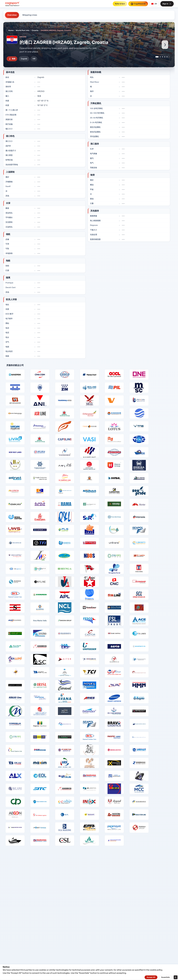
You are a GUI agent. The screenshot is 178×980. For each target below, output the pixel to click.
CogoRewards (138, 4)
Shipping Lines (30, 15)
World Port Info (23, 30)
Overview (12, 15)
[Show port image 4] (165, 57)
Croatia (35, 30)
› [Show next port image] (165, 44)
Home (11, 30)
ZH (154, 4)
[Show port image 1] (157, 57)
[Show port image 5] (167, 57)
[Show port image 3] (162, 57)
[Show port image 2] (160, 57)
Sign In (167, 4)
